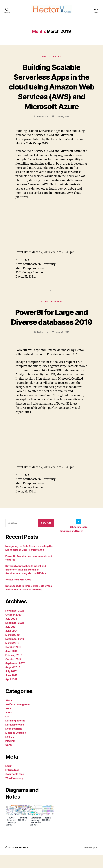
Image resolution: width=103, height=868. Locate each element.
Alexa (9, 713)
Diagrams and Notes (71, 544)
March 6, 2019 (62, 120)
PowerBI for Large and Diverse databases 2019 (51, 325)
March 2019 (12, 656)
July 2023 (11, 632)
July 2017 (11, 684)
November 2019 (15, 652)
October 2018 (13, 660)
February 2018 (14, 668)
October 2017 (13, 672)
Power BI (57, 305)
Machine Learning (16, 746)
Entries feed (12, 783)
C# (60, 59)
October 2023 (13, 628)
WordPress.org (14, 791)
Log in (9, 779)
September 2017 (15, 676)
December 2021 (15, 636)
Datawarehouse (15, 738)
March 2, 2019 (62, 345)
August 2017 (13, 680)
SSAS (9, 758)
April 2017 (11, 692)
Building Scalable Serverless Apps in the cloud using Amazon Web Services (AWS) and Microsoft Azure (51, 89)
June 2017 (11, 688)
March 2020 (12, 648)
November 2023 (15, 624)
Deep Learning (14, 742)
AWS (44, 59)
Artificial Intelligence (17, 717)
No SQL (45, 305)
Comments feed (15, 787)
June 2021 (11, 644)
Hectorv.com (22, 860)
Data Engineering (15, 734)
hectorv (44, 120)
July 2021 (11, 640)
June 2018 (11, 664)
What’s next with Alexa (18, 593)
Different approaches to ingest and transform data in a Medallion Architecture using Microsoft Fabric (26, 583)
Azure (53, 59)
